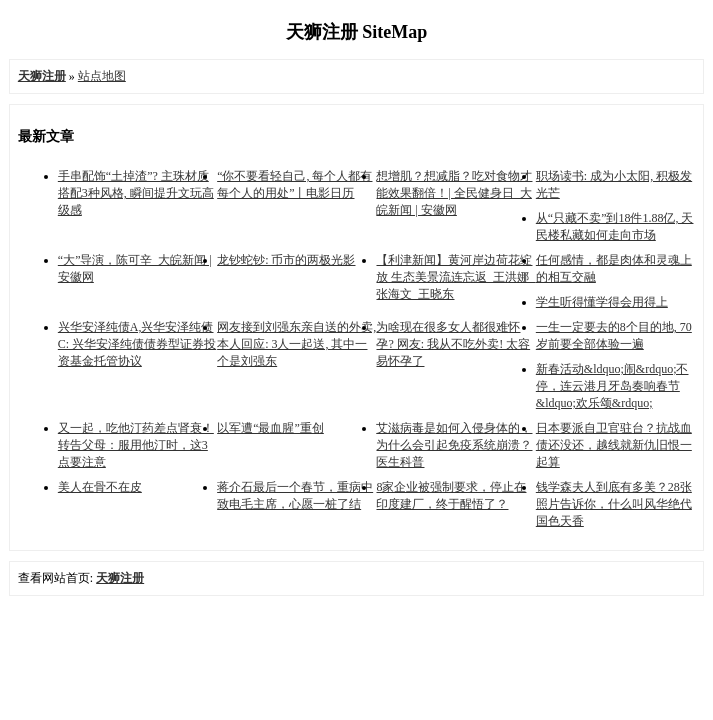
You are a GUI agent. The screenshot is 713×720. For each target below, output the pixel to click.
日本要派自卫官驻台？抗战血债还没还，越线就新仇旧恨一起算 (614, 445)
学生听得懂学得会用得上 (602, 302)
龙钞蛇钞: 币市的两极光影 (286, 260)
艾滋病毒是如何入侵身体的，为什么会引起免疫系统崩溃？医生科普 (454, 445)
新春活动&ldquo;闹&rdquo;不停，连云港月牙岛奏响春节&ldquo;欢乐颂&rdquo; (612, 386)
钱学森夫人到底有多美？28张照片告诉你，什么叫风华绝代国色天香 (614, 504)
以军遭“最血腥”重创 (270, 428)
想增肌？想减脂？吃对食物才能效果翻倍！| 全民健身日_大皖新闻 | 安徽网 (454, 193)
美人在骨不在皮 (100, 487)
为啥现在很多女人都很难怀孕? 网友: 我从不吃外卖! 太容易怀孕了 (453, 344)
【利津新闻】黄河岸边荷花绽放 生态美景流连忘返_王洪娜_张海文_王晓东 (455, 277)
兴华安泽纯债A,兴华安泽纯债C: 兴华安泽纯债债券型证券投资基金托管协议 (137, 344)
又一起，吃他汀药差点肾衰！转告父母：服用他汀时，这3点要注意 (136, 445)
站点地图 (102, 76)
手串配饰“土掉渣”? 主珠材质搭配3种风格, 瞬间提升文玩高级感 (136, 193)
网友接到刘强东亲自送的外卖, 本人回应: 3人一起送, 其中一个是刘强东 (296, 344)
